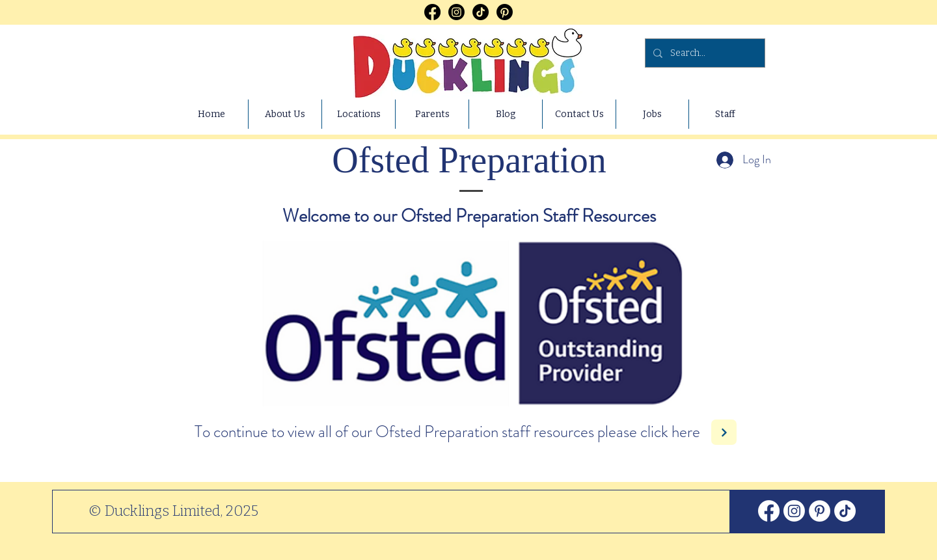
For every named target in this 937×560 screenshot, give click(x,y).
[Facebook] (432, 12)
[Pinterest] (505, 12)
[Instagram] (456, 12)
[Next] (724, 432)
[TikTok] (481, 12)
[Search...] (704, 53)
